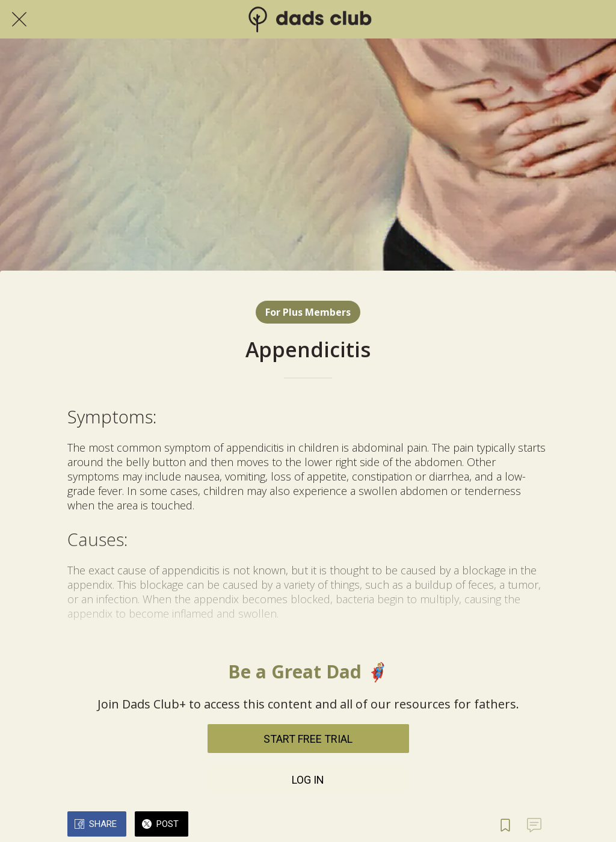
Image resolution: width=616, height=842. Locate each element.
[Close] (19, 19)
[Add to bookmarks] (505, 825)
